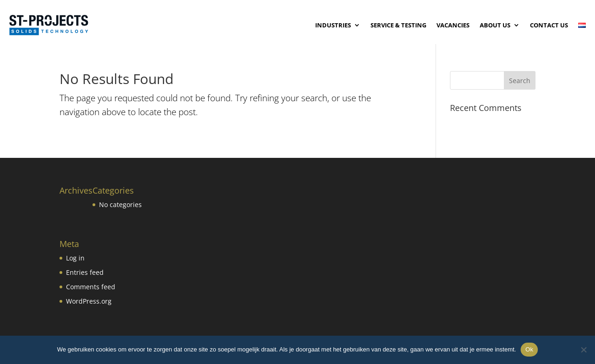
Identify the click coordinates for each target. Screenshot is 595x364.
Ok (529, 349)
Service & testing (398, 25)
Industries (333, 25)
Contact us (549, 25)
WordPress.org (89, 301)
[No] (583, 350)
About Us (495, 25)
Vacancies (453, 25)
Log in (75, 258)
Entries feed (85, 272)
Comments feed (91, 287)
